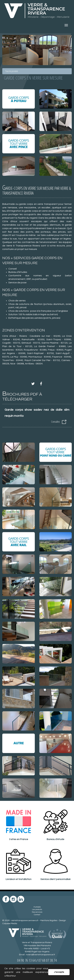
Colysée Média (10, 924)
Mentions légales (49, 920)
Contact (37, 915)
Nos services (37, 912)
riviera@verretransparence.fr (41, 955)
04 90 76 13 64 (26, 960)
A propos (37, 907)
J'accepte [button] (59, 972)
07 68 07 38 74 (48, 960)
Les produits (37, 909)
